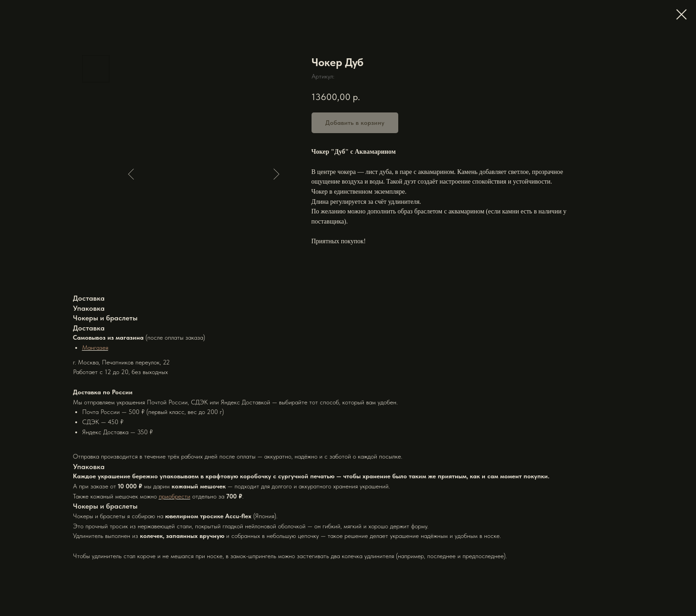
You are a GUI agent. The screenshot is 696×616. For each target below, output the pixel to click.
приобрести (175, 496)
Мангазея (95, 347)
